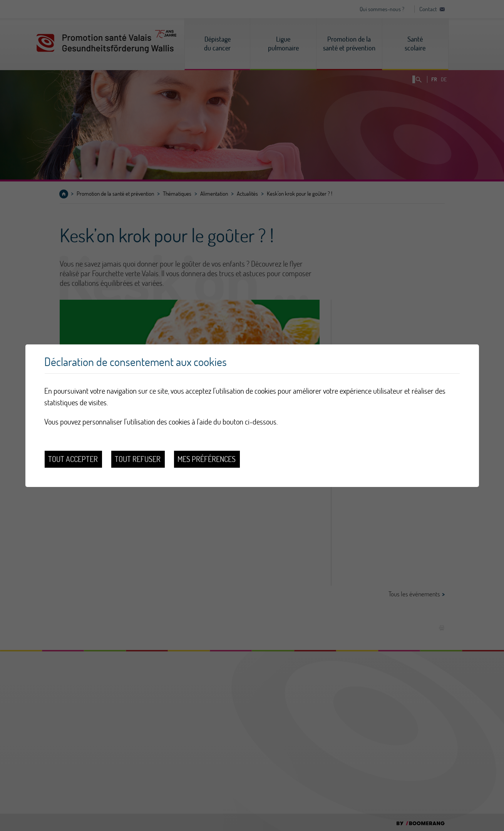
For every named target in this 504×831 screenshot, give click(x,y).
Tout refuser (138, 459)
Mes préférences (207, 459)
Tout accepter (73, 459)
